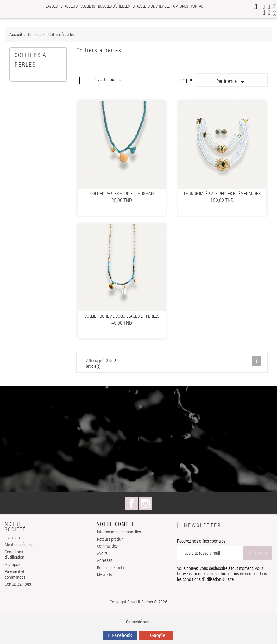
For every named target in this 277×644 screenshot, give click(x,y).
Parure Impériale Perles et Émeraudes (222, 193)
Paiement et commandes (15, 574)
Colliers (88, 6)
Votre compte (116, 524)
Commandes (107, 546)
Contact (198, 6)
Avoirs (102, 553)
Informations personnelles (119, 532)
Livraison (12, 537)
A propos (180, 6)
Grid (79, 80)
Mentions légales (19, 544)
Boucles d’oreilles (114, 6)
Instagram (145, 503)
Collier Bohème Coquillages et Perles (122, 316)
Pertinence (232, 82)
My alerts (104, 574)
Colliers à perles (31, 60)
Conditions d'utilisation (15, 555)
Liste (87, 82)
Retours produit (110, 539)
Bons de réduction (112, 567)
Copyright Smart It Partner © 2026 (138, 602)
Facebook (132, 503)
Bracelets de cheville (151, 6)
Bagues (52, 6)
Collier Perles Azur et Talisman (122, 193)
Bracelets (69, 6)
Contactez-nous (18, 584)
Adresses (105, 560)
